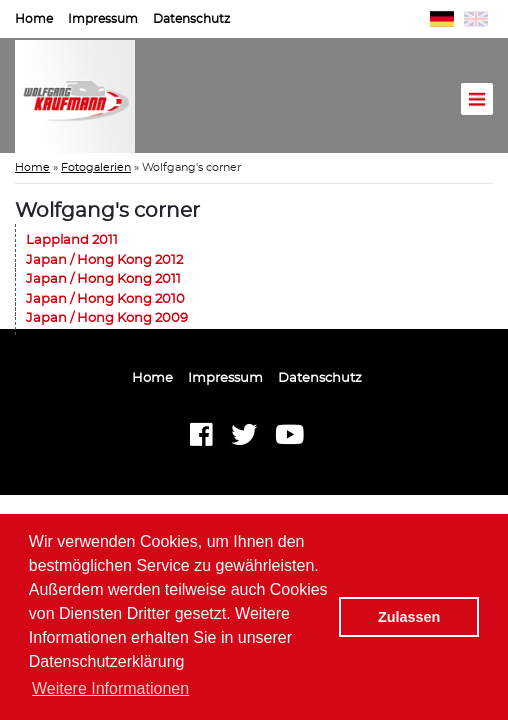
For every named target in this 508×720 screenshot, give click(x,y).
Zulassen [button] (409, 617)
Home (34, 19)
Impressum (103, 19)
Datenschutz (191, 19)
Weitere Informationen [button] (110, 688)
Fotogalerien (96, 167)
